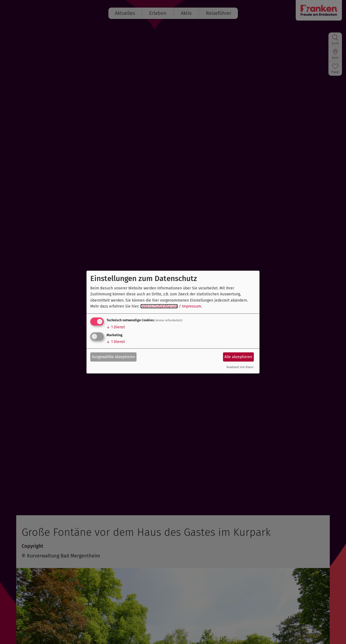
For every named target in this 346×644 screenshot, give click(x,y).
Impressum (192, 306)
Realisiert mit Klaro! (240, 367)
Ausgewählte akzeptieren (114, 357)
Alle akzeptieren (238, 357)
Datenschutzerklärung (159, 306)
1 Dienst (116, 327)
